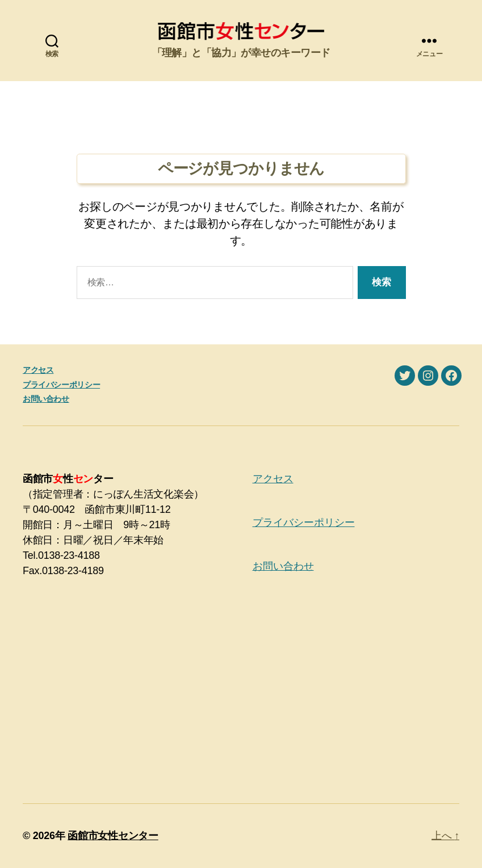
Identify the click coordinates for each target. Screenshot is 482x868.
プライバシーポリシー (61, 385)
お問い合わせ (46, 399)
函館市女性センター (113, 836)
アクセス (38, 370)
